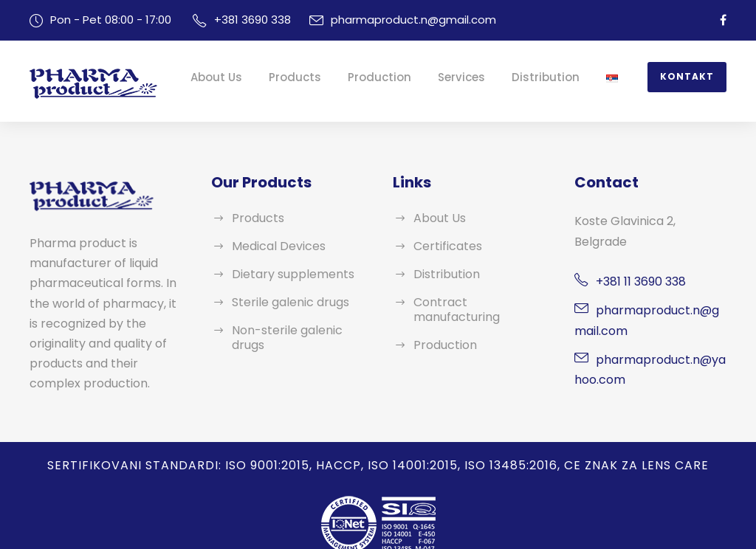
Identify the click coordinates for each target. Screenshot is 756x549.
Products (333, 77)
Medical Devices (275, 246)
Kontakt (690, 77)
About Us (262, 77)
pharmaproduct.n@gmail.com (395, 20)
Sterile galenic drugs (285, 302)
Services (483, 77)
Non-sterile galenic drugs (297, 330)
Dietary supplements (286, 274)
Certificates (443, 246)
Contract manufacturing (475, 302)
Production (408, 77)
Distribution (558, 77)
